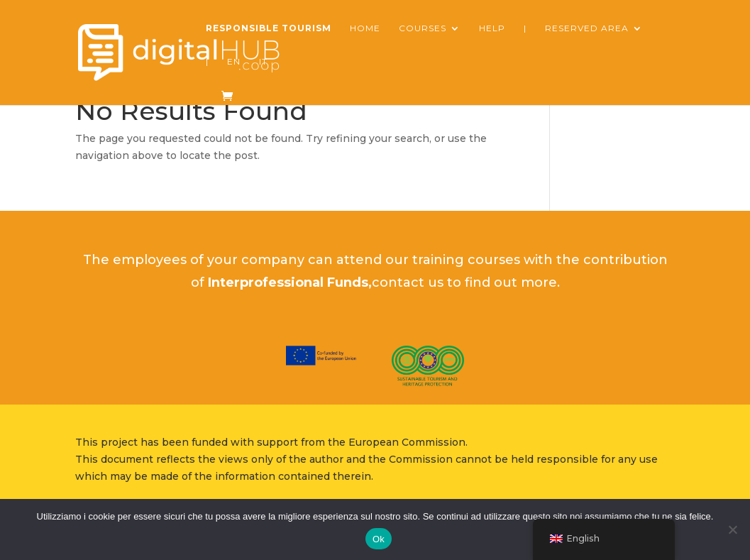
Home (365, 28)
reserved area (587, 28)
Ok (379, 539)
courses (423, 28)
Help (492, 28)
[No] (732, 529)
